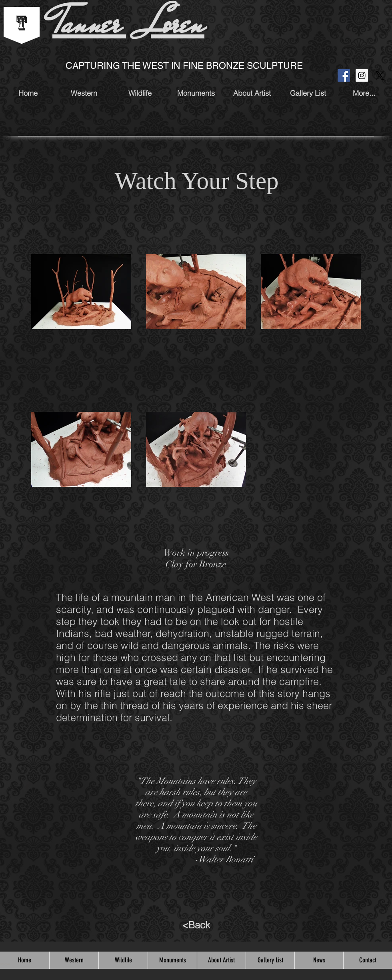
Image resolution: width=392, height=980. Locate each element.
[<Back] (196, 925)
